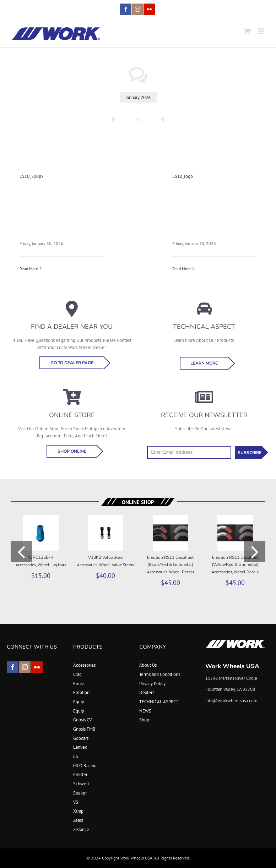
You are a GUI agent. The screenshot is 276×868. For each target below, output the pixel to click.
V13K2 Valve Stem (106, 557)
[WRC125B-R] (41, 518)
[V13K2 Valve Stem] (105, 518)
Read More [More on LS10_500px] (29, 269)
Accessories (26, 565)
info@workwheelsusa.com (231, 701)
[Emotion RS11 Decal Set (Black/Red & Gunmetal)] (171, 518)
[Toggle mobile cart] (247, 31)
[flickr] (37, 667)
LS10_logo (183, 176)
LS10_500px (32, 176)
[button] (21, 551)
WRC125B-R (41, 557)
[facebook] (13, 667)
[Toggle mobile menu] (262, 31)
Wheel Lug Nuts (52, 565)
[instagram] (25, 667)
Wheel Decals (182, 572)
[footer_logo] (235, 642)
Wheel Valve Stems (117, 565)
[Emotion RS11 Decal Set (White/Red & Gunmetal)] (235, 518)
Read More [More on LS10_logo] (182, 269)
